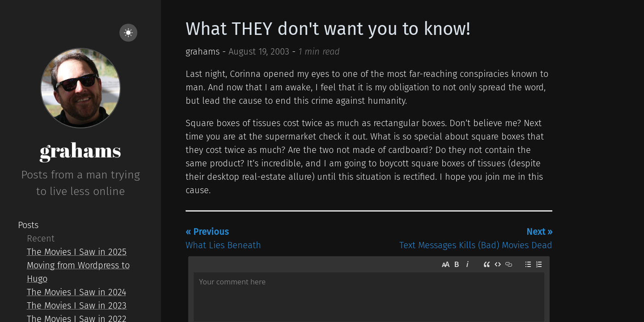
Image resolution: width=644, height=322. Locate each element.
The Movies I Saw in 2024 (76, 292)
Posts (28, 225)
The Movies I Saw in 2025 (77, 252)
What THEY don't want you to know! (328, 29)
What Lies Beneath (223, 238)
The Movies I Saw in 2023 (77, 305)
